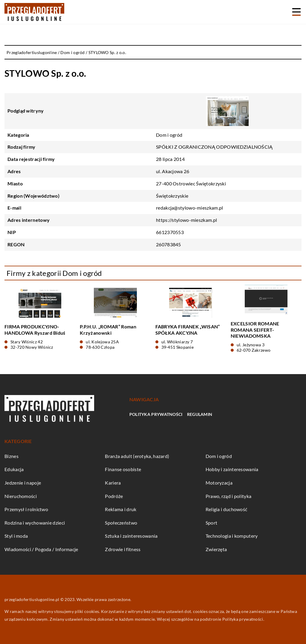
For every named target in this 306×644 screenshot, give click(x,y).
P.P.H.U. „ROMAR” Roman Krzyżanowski (108, 330)
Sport (212, 523)
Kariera (113, 483)
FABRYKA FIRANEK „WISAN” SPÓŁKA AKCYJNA (188, 330)
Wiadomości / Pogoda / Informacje (41, 549)
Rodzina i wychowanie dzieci (35, 523)
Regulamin (200, 414)
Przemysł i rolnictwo (26, 509)
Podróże (114, 496)
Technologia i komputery (232, 536)
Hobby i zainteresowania (232, 469)
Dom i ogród (169, 135)
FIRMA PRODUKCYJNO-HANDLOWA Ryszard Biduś (35, 330)
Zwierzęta (216, 549)
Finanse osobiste (123, 469)
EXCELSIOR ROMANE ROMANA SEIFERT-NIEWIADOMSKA (255, 330)
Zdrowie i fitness (123, 549)
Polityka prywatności (156, 414)
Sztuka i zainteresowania (131, 536)
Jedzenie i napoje (23, 483)
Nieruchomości (21, 496)
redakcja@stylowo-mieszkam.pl (189, 208)
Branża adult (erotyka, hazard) (137, 456)
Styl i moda (16, 536)
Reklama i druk (121, 509)
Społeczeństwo (121, 523)
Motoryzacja (219, 483)
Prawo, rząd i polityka (229, 496)
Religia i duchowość (227, 509)
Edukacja (14, 469)
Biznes (12, 456)
